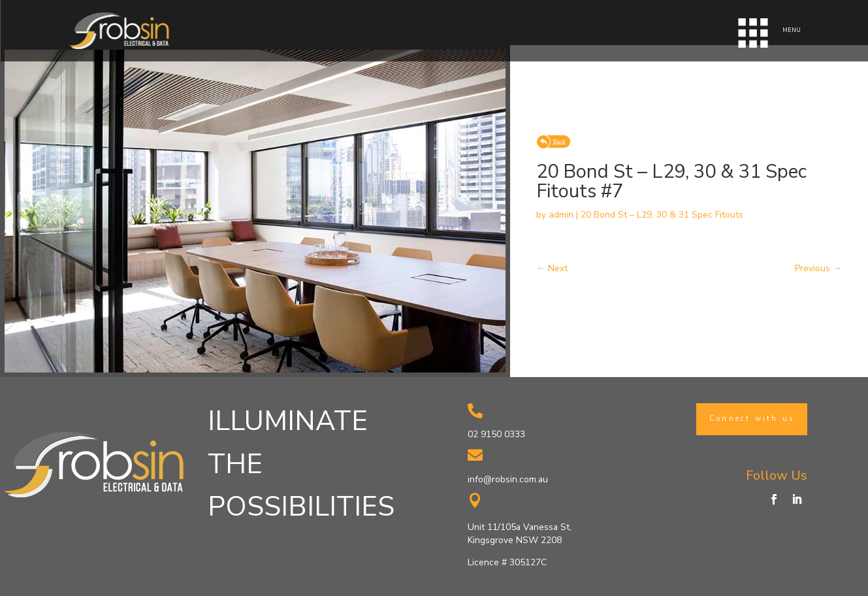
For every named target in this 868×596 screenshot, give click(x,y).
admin (561, 215)
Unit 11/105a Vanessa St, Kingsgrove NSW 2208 (520, 534)
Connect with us (752, 419)
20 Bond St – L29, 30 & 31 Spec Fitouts (662, 215)
